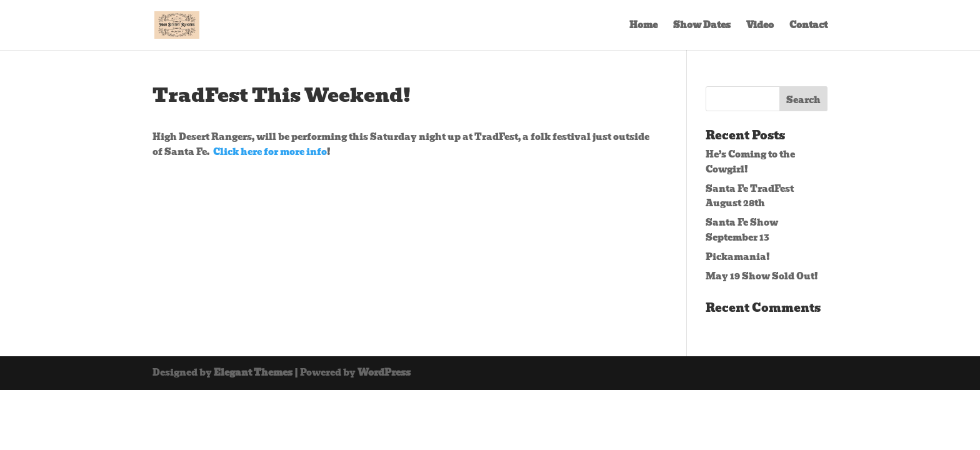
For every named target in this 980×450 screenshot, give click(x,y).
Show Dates (702, 26)
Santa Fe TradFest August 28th (750, 196)
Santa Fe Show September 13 (742, 230)
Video (760, 26)
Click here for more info (270, 152)
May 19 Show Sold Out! (762, 276)
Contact (808, 26)
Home (643, 26)
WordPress (384, 372)
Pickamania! (738, 257)
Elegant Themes (253, 372)
